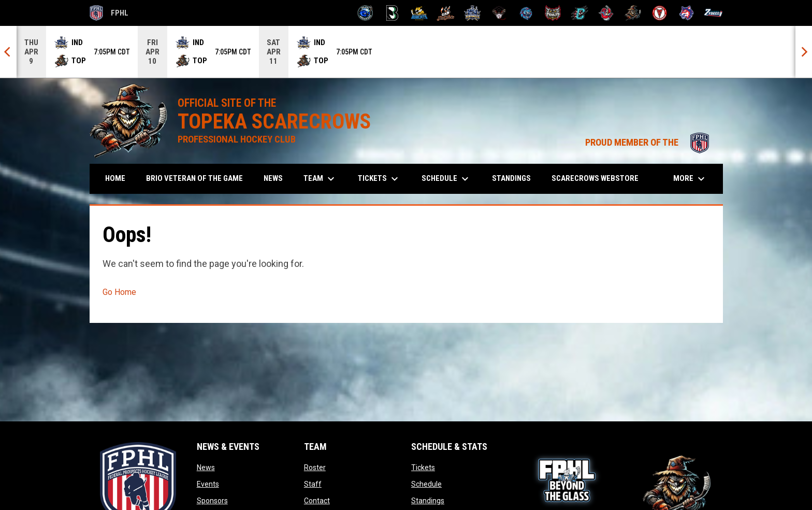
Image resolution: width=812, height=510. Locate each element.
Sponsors (212, 501)
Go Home (119, 292)
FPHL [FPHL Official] (109, 13)
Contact (317, 501)
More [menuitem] (690, 179)
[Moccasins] (499, 13)
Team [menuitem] (320, 179)
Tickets (423, 467)
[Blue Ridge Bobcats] (419, 13)
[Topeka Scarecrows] (633, 13)
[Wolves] (686, 13)
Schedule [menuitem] (446, 179)
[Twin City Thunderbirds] (660, 13)
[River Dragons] (580, 13)
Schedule (426, 484)
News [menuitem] (273, 178)
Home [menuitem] (115, 178)
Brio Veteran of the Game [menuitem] (194, 178)
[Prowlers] (553, 13)
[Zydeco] (713, 13)
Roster (315, 467)
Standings (428, 501)
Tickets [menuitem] (379, 179)
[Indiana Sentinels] (473, 13)
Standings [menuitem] (511, 178)
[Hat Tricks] (446, 13)
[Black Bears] (392, 13)
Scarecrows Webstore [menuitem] (599, 178)
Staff (313, 484)
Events (208, 484)
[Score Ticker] (406, 52)
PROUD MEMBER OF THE (649, 143)
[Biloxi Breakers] (365, 13)
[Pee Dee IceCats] (526, 13)
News (206, 467)
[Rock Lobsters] (606, 13)
